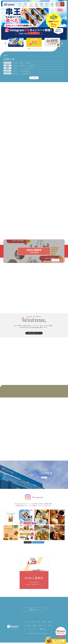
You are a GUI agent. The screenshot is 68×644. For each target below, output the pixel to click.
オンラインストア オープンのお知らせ (27, 68)
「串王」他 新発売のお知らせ (25, 71)
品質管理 (50, 623)
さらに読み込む (34, 78)
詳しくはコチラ (34, 33)
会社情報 (40, 627)
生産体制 (33, 623)
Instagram (44, 631)
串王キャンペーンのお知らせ (25, 63)
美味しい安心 (38, 623)
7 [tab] (39, 49)
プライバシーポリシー (32, 631)
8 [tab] (41, 49)
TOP (28, 623)
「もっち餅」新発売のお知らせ (25, 74)
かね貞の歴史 (34, 627)
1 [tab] (27, 49)
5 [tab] (35, 49)
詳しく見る (34, 334)
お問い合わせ (62, 4)
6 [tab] (37, 49)
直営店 (29, 627)
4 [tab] (33, 49)
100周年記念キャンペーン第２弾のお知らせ (28, 66)
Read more (43, 479)
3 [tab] (31, 49)
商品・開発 (44, 623)
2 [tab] (29, 49)
